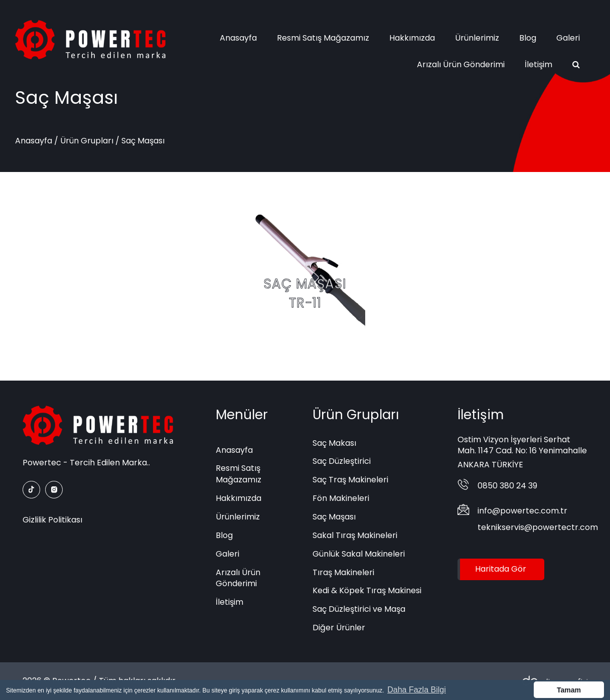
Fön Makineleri (341, 498)
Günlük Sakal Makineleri (359, 554)
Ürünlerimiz (477, 38)
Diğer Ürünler (339, 628)
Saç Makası (334, 443)
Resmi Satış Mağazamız (323, 38)
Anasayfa (238, 38)
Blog (528, 38)
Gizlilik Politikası (52, 520)
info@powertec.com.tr (522, 511)
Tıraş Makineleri (343, 572)
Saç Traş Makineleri (350, 480)
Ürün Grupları (87, 141)
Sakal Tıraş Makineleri (355, 535)
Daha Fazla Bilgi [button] (417, 690)
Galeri (568, 38)
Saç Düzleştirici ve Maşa (359, 609)
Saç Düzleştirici (342, 461)
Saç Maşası (334, 517)
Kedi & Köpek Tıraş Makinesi (367, 590)
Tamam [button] (569, 690)
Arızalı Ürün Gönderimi (461, 64)
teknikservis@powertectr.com (538, 527)
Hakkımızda (412, 38)
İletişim (539, 64)
